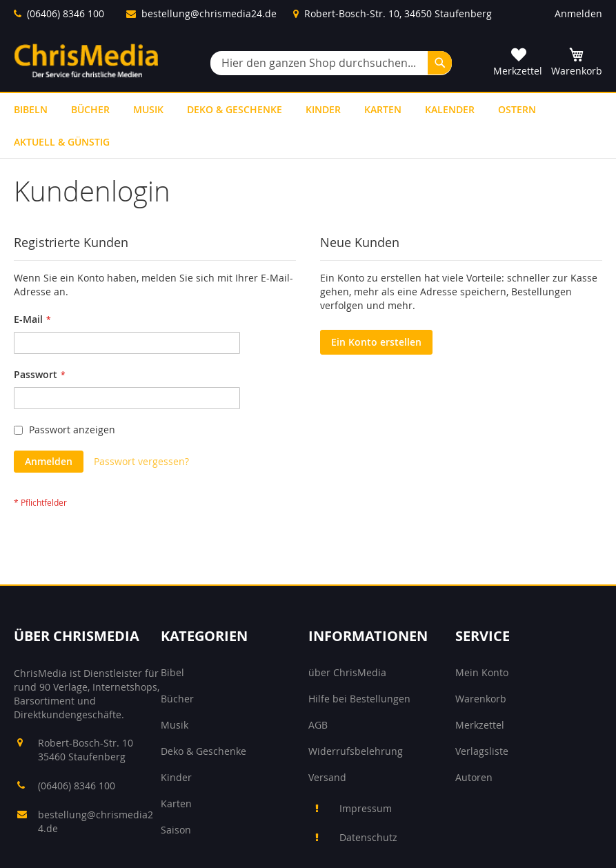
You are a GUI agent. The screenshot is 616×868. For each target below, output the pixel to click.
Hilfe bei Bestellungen (359, 699)
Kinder (176, 777)
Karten (176, 803)
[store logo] (86, 60)
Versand (327, 777)
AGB (318, 725)
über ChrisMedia (347, 672)
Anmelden (578, 13)
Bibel (172, 672)
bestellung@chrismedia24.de (209, 13)
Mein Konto (482, 672)
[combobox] (331, 63)
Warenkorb (481, 699)
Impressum (366, 808)
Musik (175, 725)
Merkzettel (480, 725)
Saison (176, 830)
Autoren (474, 777)
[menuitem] (31, 109)
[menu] (308, 126)
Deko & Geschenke (203, 751)
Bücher (177, 699)
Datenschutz (368, 837)
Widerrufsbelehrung (356, 751)
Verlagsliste (482, 751)
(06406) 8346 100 (66, 13)
